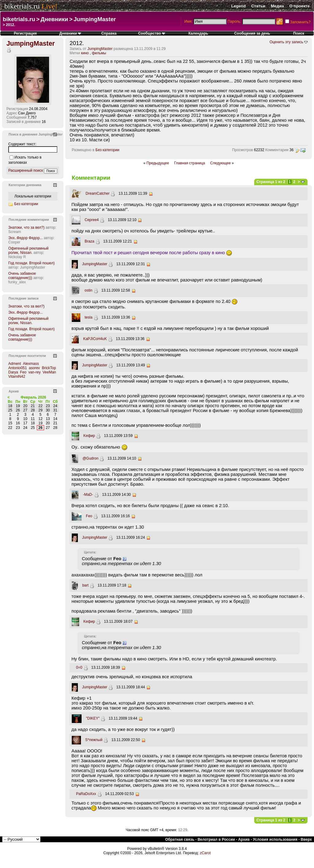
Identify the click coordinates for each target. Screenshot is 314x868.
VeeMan (49, 372)
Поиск (299, 33)
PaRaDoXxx (86, 794)
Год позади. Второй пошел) (31, 263)
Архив (244, 839)
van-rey (34, 372)
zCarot (205, 853)
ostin (88, 290)
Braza (89, 241)
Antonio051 (18, 368)
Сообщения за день (252, 33)
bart (85, 585)
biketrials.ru (22, 6)
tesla (88, 317)
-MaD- (88, 495)
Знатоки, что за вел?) (26, 228)
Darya (13, 372)
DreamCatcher (98, 193)
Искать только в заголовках (25, 160)
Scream (15, 232)
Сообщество (152, 33)
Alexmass (31, 364)
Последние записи (24, 298)
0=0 (79, 667)
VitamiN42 (17, 377)
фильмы (99, 53)
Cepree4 (92, 220)
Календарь (198, 33)
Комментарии (277, 150)
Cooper (14, 242)
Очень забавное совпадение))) (22, 276)
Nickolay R (17, 257)
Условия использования (275, 839)
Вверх (306, 839)
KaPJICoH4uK (95, 339)
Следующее (220, 163)
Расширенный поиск (26, 170)
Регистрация (25, 33)
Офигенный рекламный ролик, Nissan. (28, 250)
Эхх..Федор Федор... (25, 238)
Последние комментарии (29, 220)
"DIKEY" (93, 718)
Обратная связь (180, 839)
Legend (238, 6)
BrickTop (49, 368)
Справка (109, 33)
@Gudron (90, 458)
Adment (15, 364)
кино (85, 53)
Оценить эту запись (286, 42)
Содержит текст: (22, 144)
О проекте (300, 6)
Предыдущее (158, 163)
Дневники (54, 19)
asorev (34, 368)
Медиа (277, 6)
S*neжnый (94, 740)
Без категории (107, 150)
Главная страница (190, 163)
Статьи (258, 6)
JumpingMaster (95, 19)
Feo (89, 516)
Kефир (89, 436)
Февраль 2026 (33, 397)
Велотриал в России (216, 839)
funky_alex (17, 282)
